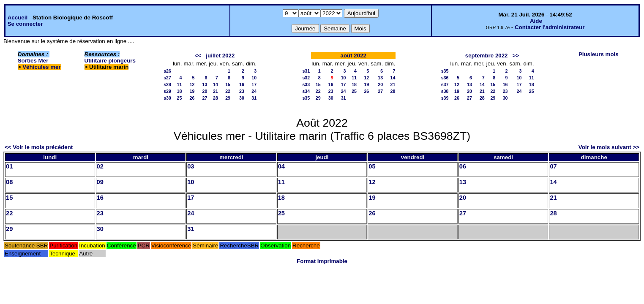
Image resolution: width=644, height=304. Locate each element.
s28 (167, 84)
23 (242, 91)
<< (198, 56)
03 (191, 166)
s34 (306, 91)
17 (254, 84)
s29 (167, 91)
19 (192, 91)
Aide (536, 21)
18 (180, 91)
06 (463, 166)
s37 (445, 84)
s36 (445, 78)
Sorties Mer (33, 61)
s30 (167, 98)
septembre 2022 (487, 56)
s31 (306, 71)
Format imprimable (322, 261)
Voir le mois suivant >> (609, 147)
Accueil (18, 18)
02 (100, 166)
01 (9, 166)
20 (205, 91)
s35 (306, 98)
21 (216, 91)
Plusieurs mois (599, 54)
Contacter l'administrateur (550, 27)
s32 (306, 78)
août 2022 (354, 56)
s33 (306, 84)
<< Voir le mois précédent (39, 147)
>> (516, 56)
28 (216, 98)
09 (100, 182)
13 (205, 84)
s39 (445, 98)
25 (180, 98)
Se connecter (25, 24)
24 (254, 91)
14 (216, 84)
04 (281, 166)
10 (254, 78)
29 (228, 98)
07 (553, 166)
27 (205, 98)
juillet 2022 (220, 56)
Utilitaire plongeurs (110, 61)
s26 (167, 71)
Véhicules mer (41, 67)
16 (242, 84)
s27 (167, 78)
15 (228, 84)
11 (180, 84)
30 (242, 98)
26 (192, 98)
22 (228, 91)
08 (9, 182)
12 (192, 84)
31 (254, 98)
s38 (445, 91)
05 (372, 166)
